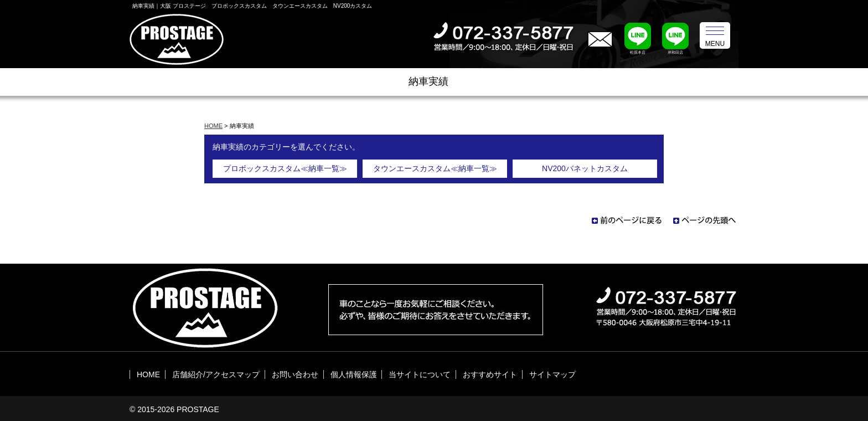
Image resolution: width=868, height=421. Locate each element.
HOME (213, 126)
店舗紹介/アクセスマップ (216, 374)
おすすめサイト (490, 374)
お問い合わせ (295, 374)
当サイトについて (420, 374)
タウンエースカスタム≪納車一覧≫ (435, 168)
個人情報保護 (354, 374)
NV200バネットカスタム (585, 168)
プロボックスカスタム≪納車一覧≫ (285, 168)
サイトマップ (552, 374)
